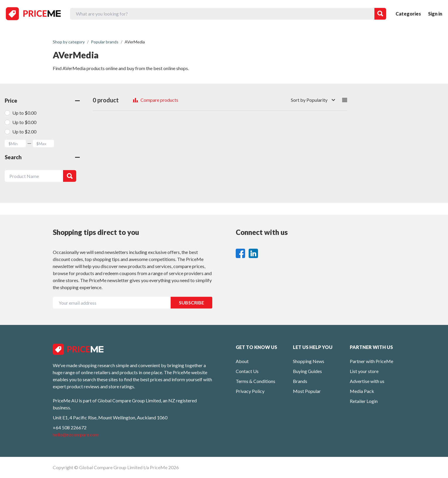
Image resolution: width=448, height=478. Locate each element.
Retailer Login (364, 401)
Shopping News (309, 361)
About (242, 361)
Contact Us (247, 371)
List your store (364, 371)
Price (42, 101)
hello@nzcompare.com (76, 434)
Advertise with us (367, 381)
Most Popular (307, 391)
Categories (408, 14)
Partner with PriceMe (371, 361)
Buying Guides (307, 371)
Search (42, 157)
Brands (300, 381)
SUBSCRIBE (191, 302)
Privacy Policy (250, 391)
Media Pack (362, 391)
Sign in (435, 14)
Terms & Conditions (256, 381)
